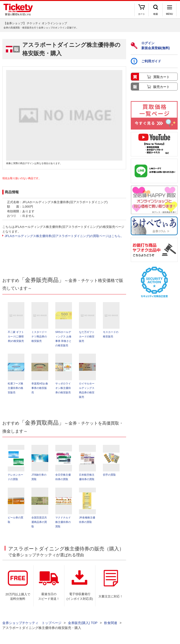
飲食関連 (111, 623)
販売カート (161, 87)
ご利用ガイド (146, 61)
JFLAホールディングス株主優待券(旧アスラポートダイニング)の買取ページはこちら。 (64, 236)
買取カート (161, 77)
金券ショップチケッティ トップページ (32, 623)
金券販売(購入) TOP (83, 623)
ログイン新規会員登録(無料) (150, 45)
